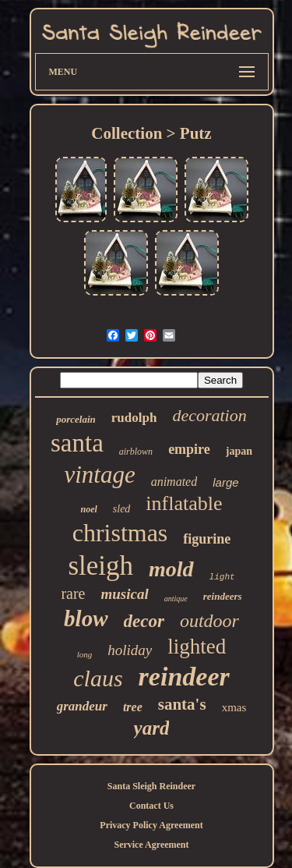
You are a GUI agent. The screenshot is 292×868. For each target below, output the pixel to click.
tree (133, 707)
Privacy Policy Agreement (151, 825)
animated (174, 482)
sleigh (100, 566)
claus (98, 678)
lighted (197, 647)
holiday (130, 650)
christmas (120, 533)
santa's (182, 704)
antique (176, 599)
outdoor (209, 621)
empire (189, 449)
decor (144, 621)
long (85, 654)
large (225, 482)
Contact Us (151, 806)
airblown (136, 452)
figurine (207, 539)
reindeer (184, 677)
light (222, 577)
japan (239, 451)
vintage (99, 475)
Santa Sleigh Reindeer (151, 786)
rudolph (134, 418)
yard (152, 728)
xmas (234, 707)
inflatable (184, 503)
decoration (209, 415)
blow (86, 618)
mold (171, 569)
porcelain (76, 419)
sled (122, 509)
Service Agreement (151, 845)
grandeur (82, 706)
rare (73, 593)
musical (125, 594)
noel (88, 509)
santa (77, 443)
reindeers (223, 596)
